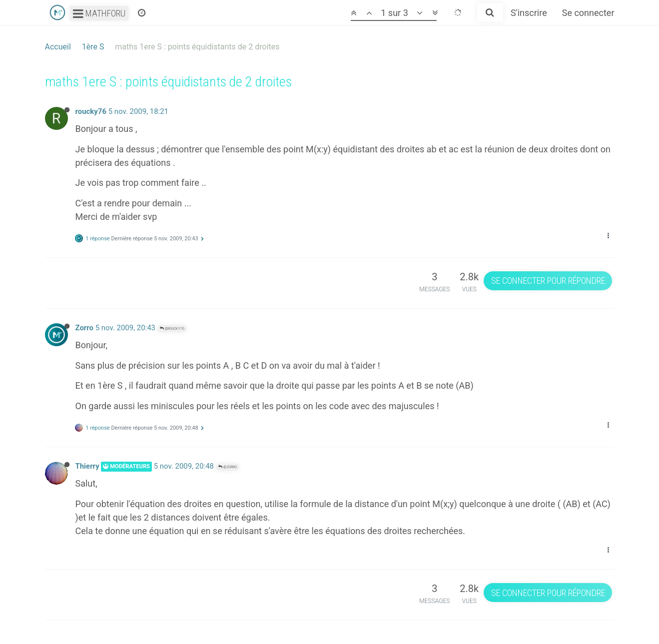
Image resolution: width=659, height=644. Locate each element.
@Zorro (228, 467)
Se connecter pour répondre (548, 281)
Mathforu (99, 13)
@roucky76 (172, 328)
